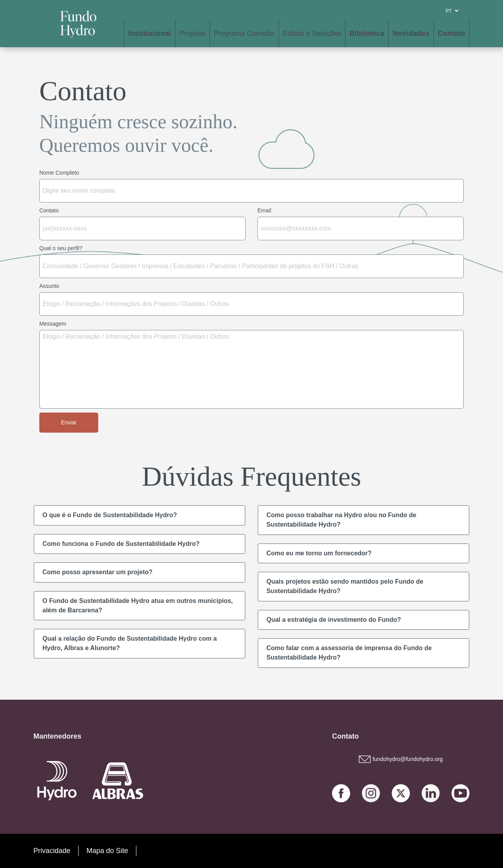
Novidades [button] (411, 33)
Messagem (53, 324)
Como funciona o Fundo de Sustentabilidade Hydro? (121, 544)
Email (264, 210)
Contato (452, 33)
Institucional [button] (150, 33)
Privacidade (52, 851)
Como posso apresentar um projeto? (97, 572)
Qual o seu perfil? (61, 248)
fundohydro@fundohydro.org (401, 759)
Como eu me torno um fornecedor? (319, 553)
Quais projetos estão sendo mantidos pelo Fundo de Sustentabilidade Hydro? (345, 586)
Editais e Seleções (312, 33)
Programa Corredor (244, 33)
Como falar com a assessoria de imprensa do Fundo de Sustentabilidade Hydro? (349, 653)
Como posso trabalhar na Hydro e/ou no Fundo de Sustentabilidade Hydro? (341, 520)
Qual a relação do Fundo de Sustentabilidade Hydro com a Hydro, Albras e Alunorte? (130, 643)
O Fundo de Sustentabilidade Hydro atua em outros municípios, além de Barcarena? (138, 605)
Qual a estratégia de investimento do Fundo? (334, 620)
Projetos (193, 33)
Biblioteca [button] (367, 33)
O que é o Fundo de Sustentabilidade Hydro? (110, 515)
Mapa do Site (107, 851)
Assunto (49, 286)
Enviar (69, 422)
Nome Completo (59, 173)
